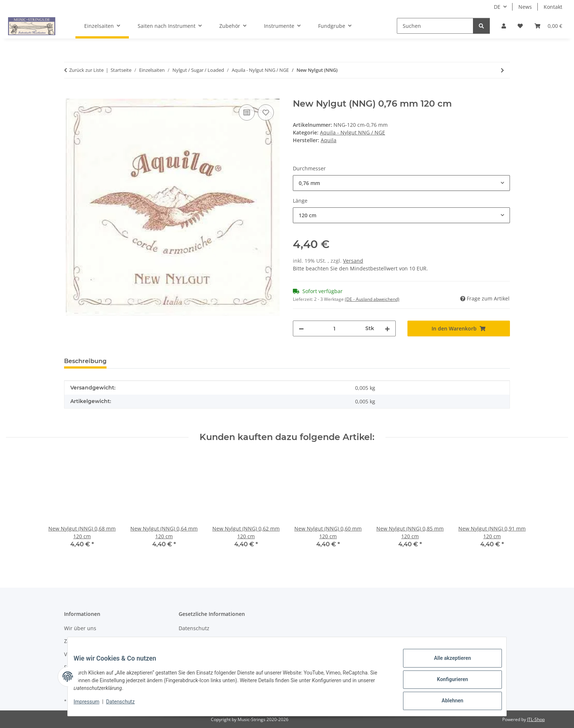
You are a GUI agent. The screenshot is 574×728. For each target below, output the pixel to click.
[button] (504, 26)
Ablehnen (446, 702)
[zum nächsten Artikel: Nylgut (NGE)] (502, 70)
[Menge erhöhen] (387, 328)
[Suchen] (435, 26)
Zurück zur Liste (86, 70)
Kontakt (553, 7)
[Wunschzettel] (520, 26)
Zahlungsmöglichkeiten (93, 641)
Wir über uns (80, 628)
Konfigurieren (446, 683)
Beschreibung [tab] (85, 361)
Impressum (92, 705)
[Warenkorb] (548, 26)
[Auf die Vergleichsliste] (247, 112)
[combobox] (401, 183)
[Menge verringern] (301, 328)
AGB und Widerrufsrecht (209, 641)
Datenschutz (126, 705)
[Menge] (335, 328)
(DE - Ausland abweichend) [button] (372, 299)
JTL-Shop (536, 719)
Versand (353, 261)
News (525, 7)
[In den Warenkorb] (70, 95)
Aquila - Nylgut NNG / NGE (353, 132)
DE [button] (497, 7)
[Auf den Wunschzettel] (266, 112)
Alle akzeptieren (446, 664)
